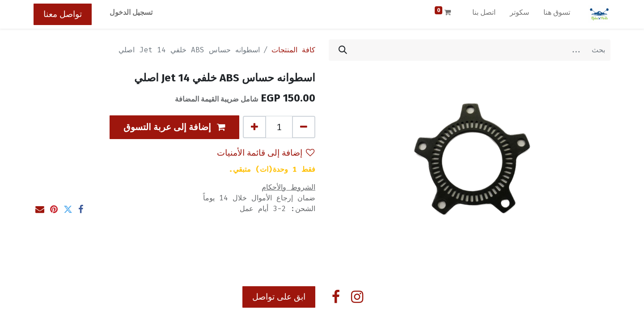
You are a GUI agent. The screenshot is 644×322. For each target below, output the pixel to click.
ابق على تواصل (279, 297)
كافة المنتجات (293, 50)
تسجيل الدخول (131, 12)
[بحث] (343, 50)
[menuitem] (557, 14)
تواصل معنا (63, 14)
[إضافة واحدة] (254, 127)
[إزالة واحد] (304, 127)
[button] (174, 127)
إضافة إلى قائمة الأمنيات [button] (266, 153)
